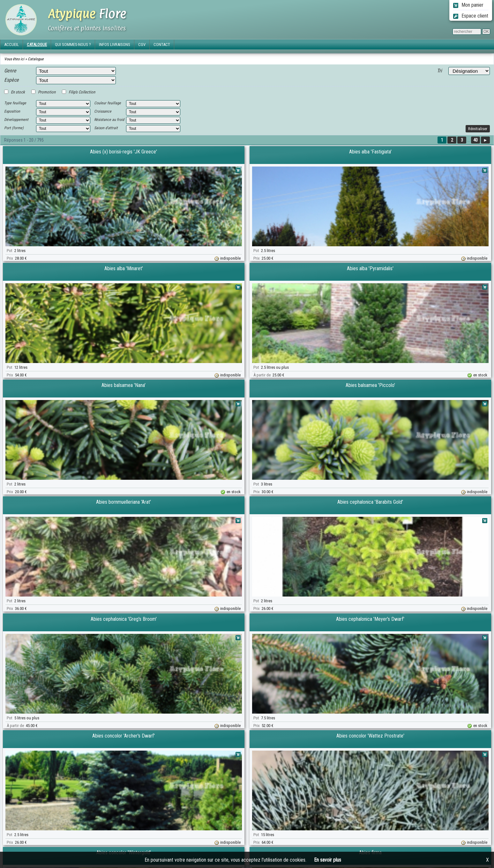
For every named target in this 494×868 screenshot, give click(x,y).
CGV (142, 45)
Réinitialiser (478, 129)
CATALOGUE (37, 45)
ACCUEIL (11, 45)
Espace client (471, 16)
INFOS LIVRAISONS (115, 45)
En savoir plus (328, 860)
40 (475, 140)
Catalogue (36, 59)
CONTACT (162, 45)
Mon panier (468, 5)
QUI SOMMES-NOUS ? (73, 45)
